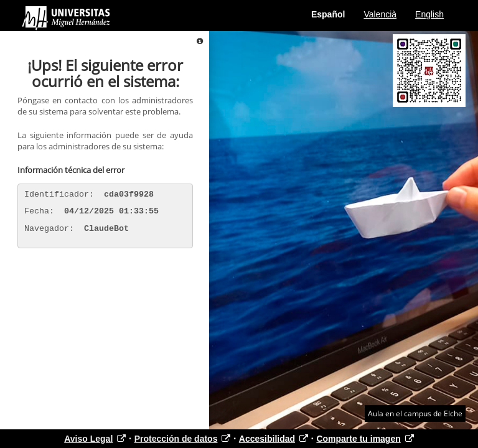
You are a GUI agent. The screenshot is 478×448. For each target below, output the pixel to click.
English (429, 14)
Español (328, 14)
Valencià (380, 14)
